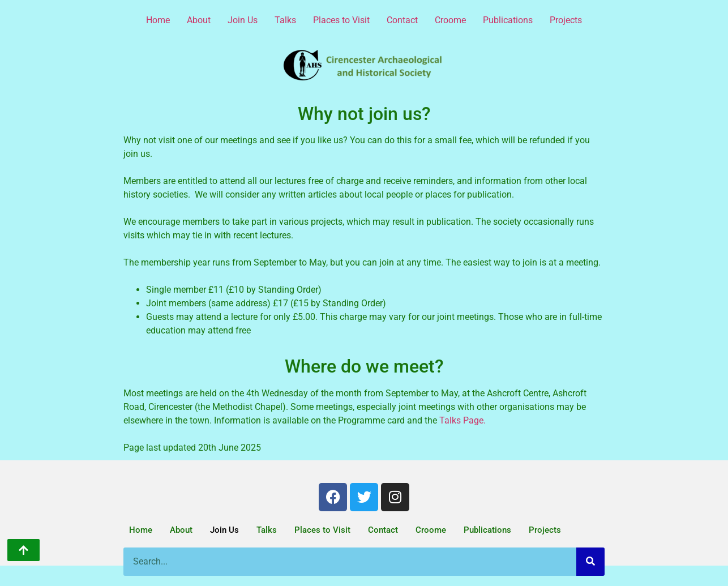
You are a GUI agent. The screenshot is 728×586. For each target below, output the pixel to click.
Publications (508, 20)
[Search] (590, 562)
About (199, 20)
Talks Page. (463, 420)
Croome (450, 20)
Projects (566, 20)
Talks (285, 20)
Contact (402, 20)
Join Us (243, 20)
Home (158, 20)
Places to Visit (341, 20)
